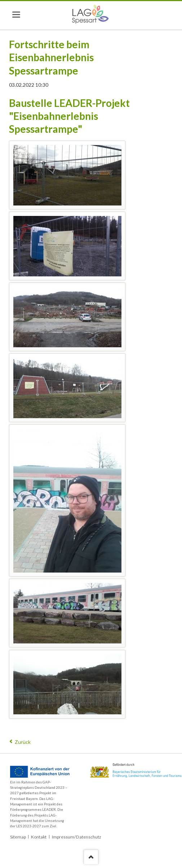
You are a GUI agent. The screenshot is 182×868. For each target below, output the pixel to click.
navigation (16, 15)
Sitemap (18, 837)
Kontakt (39, 837)
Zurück (23, 742)
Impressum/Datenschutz (77, 837)
